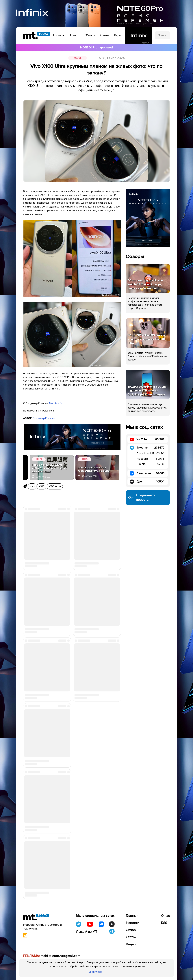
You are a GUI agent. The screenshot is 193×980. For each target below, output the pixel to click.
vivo (32, 486)
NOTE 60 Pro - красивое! (96, 48)
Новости (78, 58)
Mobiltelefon (56, 403)
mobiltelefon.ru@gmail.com (60, 956)
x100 (42, 486)
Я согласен (97, 972)
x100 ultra (55, 486)
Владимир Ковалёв (44, 418)
